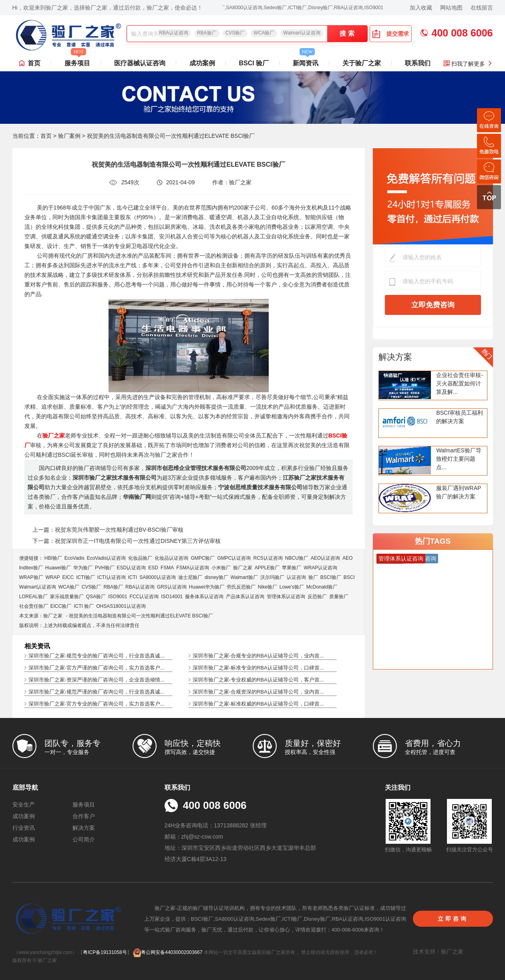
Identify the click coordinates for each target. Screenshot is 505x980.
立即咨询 (453, 919)
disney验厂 (216, 577)
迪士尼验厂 (190, 577)
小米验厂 (221, 568)
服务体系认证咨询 (204, 597)
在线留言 (482, 8)
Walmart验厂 (244, 577)
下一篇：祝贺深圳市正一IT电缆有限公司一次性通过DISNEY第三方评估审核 (127, 541)
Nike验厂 (268, 587)
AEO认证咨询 (325, 558)
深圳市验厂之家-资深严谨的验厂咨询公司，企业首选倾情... (97, 680)
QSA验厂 (96, 597)
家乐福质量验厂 (67, 597)
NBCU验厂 (297, 558)
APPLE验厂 (267, 568)
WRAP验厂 (31, 577)
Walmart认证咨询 (302, 33)
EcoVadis (74, 558)
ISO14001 (172, 597)
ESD (153, 568)
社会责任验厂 (34, 606)
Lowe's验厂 (292, 587)
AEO (347, 558)
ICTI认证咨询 (112, 577)
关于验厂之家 (362, 63)
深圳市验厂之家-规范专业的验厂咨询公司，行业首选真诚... (97, 656)
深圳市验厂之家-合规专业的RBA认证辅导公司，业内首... (258, 656)
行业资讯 (24, 828)
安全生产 (24, 805)
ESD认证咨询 (132, 568)
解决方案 (395, 357)
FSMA (167, 568)
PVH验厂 (105, 568)
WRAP (53, 577)
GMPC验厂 (203, 558)
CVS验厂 (235, 33)
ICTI (133, 577)
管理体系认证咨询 (286, 597)
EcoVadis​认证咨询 (107, 558)
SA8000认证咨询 (158, 577)
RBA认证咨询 (174, 33)
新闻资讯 (306, 61)
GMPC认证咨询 (234, 558)
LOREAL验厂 (33, 597)
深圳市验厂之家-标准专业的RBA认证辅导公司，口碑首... (258, 668)
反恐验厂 (317, 597)
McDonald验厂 (322, 587)
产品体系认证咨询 (245, 597)
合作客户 (84, 816)
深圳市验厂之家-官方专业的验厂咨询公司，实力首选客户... (97, 704)
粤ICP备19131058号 (105, 952)
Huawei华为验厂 (207, 587)
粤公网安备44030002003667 (168, 952)
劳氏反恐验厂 (241, 587)
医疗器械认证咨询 (140, 63)
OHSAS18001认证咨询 (121, 606)
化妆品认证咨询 (171, 558)
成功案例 (202, 63)
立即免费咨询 (433, 305)
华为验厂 (83, 568)
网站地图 (451, 8)
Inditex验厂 (31, 568)
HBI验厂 (53, 558)
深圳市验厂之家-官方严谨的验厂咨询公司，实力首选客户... (97, 668)
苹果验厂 (292, 568)
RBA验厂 (207, 33)
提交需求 (390, 34)
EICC (68, 577)
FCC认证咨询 (144, 597)
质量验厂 (339, 597)
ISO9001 (118, 597)
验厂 (313, 577)
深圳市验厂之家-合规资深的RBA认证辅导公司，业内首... (258, 692)
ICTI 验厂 (84, 606)
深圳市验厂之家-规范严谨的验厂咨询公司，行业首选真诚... (97, 692)
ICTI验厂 (86, 577)
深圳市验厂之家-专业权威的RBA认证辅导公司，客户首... (258, 680)
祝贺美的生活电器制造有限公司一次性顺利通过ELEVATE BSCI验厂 (141, 616)
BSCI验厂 (331, 577)
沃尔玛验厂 (272, 577)
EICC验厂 (61, 606)
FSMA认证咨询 (192, 568)
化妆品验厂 (140, 558)
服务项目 (77, 61)
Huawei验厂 (58, 568)
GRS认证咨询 (172, 587)
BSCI (349, 577)
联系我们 (418, 63)
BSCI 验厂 (254, 63)
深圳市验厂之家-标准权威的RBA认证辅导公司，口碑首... (258, 704)
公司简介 (84, 839)
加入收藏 (421, 8)
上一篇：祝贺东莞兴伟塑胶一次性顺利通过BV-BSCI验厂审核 (108, 530)
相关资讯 (37, 646)
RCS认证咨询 (268, 558)
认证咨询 (296, 577)
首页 (34, 63)
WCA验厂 (264, 33)
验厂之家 (243, 568)
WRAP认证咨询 (320, 568)
